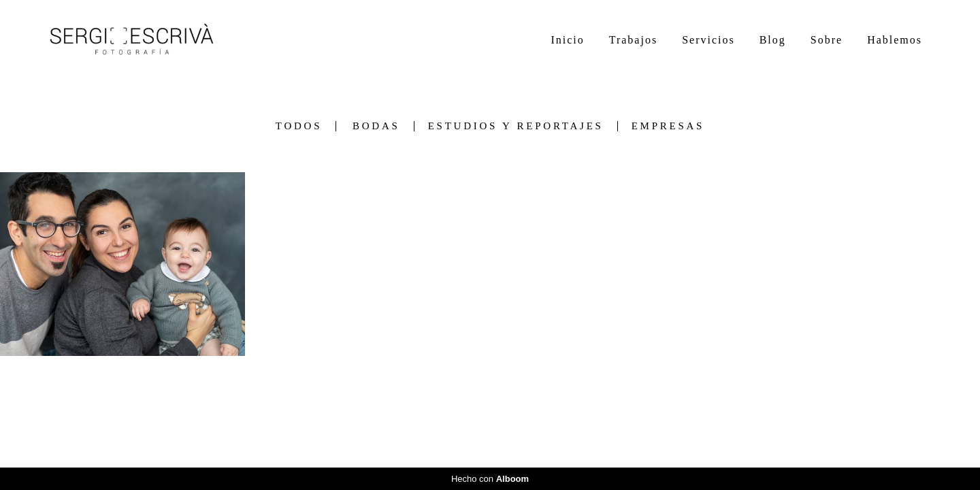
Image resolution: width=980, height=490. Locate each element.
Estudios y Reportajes (516, 126)
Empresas (668, 126)
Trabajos (633, 40)
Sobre (827, 40)
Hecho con (490, 479)
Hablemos (895, 40)
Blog (773, 40)
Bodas (376, 126)
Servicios (708, 40)
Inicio (567, 40)
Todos (299, 126)
